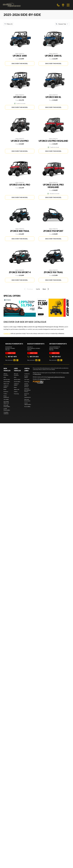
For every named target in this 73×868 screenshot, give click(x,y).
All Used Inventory (16, 374)
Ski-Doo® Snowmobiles (7, 406)
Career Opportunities (28, 404)
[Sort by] (62, 24)
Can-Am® (6, 399)
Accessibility (27, 407)
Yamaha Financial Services (26, 385)
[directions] (63, 5)
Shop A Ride (43, 379)
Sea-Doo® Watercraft (6, 402)
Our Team (27, 379)
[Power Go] (49, 382)
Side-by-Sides (7, 379)
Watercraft (6, 384)
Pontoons (6, 392)
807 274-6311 (33, 357)
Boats (5, 389)
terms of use (38, 374)
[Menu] (68, 5)
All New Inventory (6, 374)
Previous (28, 289)
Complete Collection (6, 413)
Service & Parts (27, 394)
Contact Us (27, 374)
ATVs (5, 377)
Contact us (7, 333)
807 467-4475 (11, 357)
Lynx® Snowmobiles (7, 409)
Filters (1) (8, 24)
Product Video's (26, 377)
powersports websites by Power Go (56, 377)
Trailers (5, 394)
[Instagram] (17, 360)
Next (46, 289)
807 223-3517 (55, 357)
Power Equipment (6, 397)
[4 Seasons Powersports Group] (12, 5)
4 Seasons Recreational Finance (27, 390)
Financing (16, 394)
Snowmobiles (7, 382)
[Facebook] (14, 360)
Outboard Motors (6, 387)
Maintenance (28, 397)
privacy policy (66, 373)
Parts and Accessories (27, 400)
